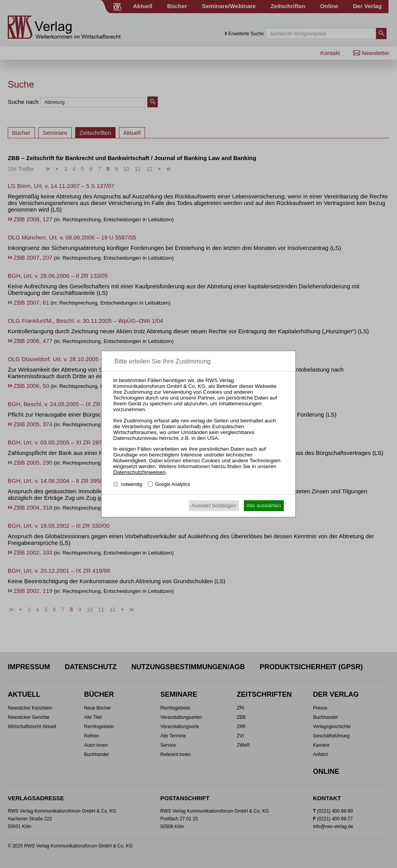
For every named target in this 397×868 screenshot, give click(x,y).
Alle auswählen (264, 505)
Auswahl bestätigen (214, 505)
